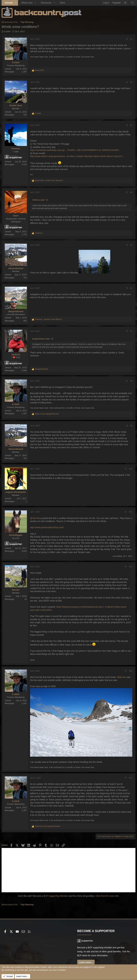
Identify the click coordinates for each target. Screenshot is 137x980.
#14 (131, 778)
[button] (16, 3)
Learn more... (86, 962)
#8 (131, 381)
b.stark (7, 31)
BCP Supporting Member (56, 896)
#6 (131, 288)
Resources (46, 3)
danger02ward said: (41, 339)
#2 (131, 82)
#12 (131, 567)
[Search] (132, 3)
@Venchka (35, 518)
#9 (131, 426)
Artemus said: (38, 200)
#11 (131, 512)
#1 (131, 39)
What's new (27, 3)
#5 (131, 245)
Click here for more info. (107, 896)
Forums (9, 3)
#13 (131, 671)
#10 (131, 469)
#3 (131, 125)
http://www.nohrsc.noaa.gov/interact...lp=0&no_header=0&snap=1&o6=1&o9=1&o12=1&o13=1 (76, 156)
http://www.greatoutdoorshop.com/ (47, 527)
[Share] (127, 39)
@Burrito (121, 677)
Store (62, 3)
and (47, 414)
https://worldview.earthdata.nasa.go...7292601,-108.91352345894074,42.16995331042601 (75, 150)
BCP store (82, 955)
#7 (131, 331)
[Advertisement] (68, 870)
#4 (131, 192)
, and (49, 180)
